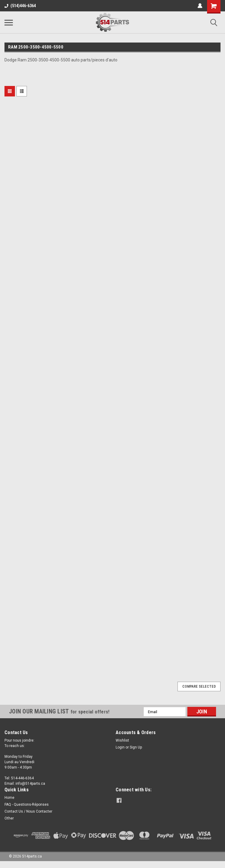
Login (120, 747)
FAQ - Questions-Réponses (27, 805)
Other (9, 818)
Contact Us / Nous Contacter (28, 811)
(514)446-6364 (20, 6)
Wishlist (122, 740)
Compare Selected (199, 686)
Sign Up (136, 747)
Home (9, 798)
